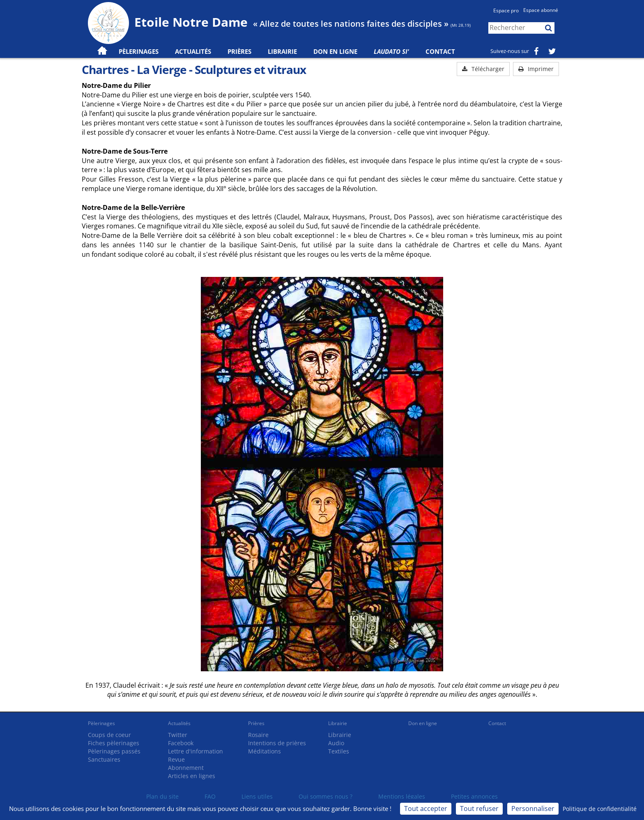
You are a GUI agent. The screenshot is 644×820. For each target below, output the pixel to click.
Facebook (181, 743)
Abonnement (186, 768)
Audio (336, 743)
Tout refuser (479, 808)
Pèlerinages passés (114, 751)
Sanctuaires (104, 759)
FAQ (210, 796)
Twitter (178, 735)
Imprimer (536, 69)
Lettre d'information (195, 751)
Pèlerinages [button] (139, 51)
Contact (440, 51)
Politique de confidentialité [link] (600, 809)
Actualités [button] (193, 51)
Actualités (179, 723)
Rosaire (258, 735)
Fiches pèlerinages (114, 743)
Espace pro (506, 10)
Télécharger (483, 69)
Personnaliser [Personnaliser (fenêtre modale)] (533, 808)
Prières (239, 51)
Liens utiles (257, 796)
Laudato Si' (391, 51)
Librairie (282, 51)
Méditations (264, 751)
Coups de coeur (109, 735)
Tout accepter (426, 808)
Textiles (339, 751)
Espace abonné (541, 10)
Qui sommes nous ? (325, 796)
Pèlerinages (101, 723)
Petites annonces (474, 796)
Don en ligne (335, 51)
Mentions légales (402, 796)
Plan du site (162, 796)
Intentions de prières (277, 743)
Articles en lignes (192, 776)
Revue (176, 759)
